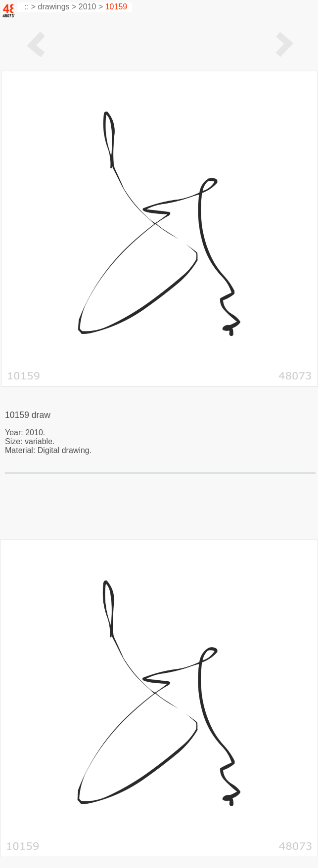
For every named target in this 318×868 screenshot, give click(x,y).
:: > (29, 7)
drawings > (57, 7)
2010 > (91, 7)
